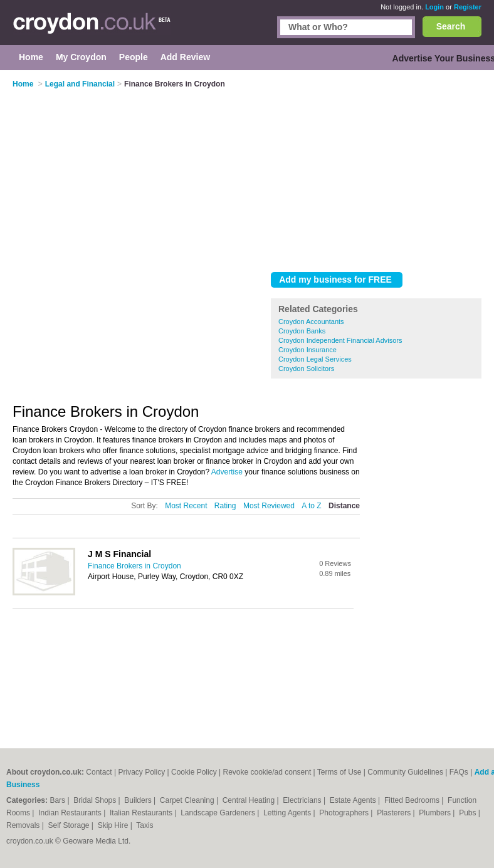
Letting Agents (288, 813)
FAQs (459, 772)
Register (468, 7)
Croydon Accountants (311, 322)
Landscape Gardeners (219, 813)
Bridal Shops (96, 800)
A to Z (311, 506)
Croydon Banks (302, 331)
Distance (344, 506)
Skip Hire (114, 825)
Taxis (145, 825)
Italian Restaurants (142, 813)
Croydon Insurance (307, 350)
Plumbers (436, 813)
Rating (225, 506)
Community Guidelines (405, 772)
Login (434, 7)
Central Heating (250, 800)
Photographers (345, 813)
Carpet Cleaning (188, 800)
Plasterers (395, 813)
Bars (58, 800)
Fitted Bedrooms (413, 800)
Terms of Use (339, 772)
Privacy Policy (142, 772)
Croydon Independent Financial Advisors (340, 340)
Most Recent (186, 506)
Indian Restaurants (71, 813)
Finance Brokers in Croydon (134, 566)
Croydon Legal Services (315, 359)
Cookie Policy (194, 772)
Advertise (227, 472)
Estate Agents (354, 800)
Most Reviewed (269, 506)
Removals (24, 825)
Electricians (303, 800)
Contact (99, 772)
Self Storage (69, 825)
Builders (139, 800)
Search (451, 26)
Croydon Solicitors (306, 369)
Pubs (469, 813)
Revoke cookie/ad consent (267, 772)
